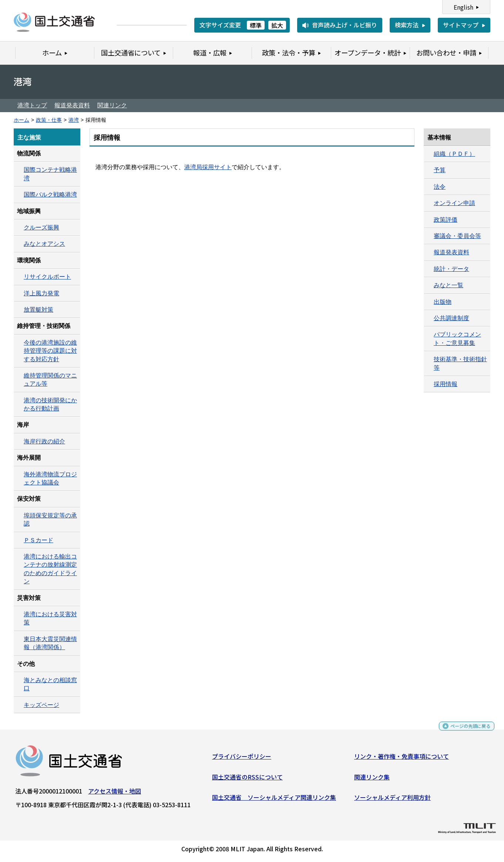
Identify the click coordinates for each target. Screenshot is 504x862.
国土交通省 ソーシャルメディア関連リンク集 (274, 800)
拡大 (277, 25)
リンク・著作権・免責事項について (401, 759)
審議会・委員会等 (457, 236)
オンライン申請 (454, 203)
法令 (440, 187)
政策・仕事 (49, 120)
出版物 (443, 302)
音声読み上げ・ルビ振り (345, 25)
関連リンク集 (372, 779)
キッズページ (41, 705)
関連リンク (112, 105)
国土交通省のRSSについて (247, 779)
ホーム (21, 120)
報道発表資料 (72, 105)
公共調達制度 (451, 318)
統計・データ (451, 269)
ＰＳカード (38, 540)
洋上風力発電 (41, 293)
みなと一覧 (448, 285)
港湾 (74, 120)
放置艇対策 (38, 310)
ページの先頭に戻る (464, 732)
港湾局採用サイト (208, 167)
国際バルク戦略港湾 (50, 194)
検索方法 (407, 25)
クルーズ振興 (41, 227)
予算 (440, 170)
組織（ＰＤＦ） (454, 154)
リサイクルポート (47, 277)
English (463, 7)
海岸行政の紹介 (44, 441)
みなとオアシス (44, 244)
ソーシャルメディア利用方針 (392, 800)
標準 (256, 25)
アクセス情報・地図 (115, 794)
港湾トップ (32, 105)
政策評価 (446, 220)
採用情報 (446, 384)
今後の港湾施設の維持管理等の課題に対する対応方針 (50, 351)
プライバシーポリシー (242, 759)
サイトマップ (461, 25)
